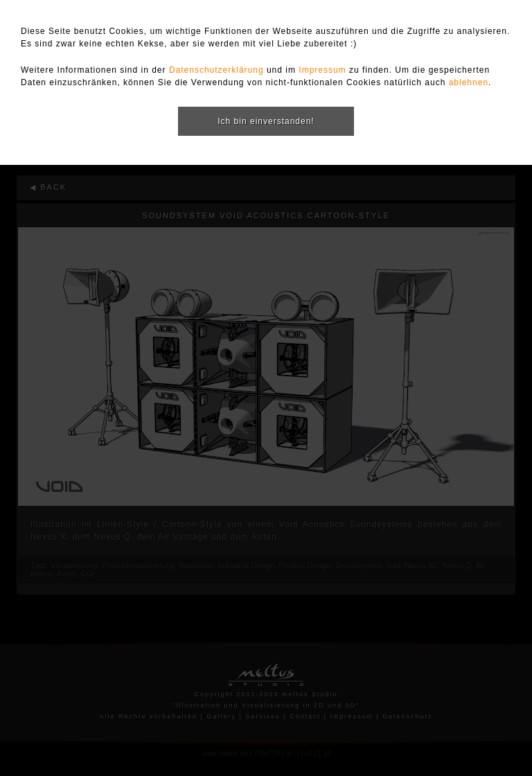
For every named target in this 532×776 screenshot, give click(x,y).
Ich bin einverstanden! (266, 121)
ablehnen (469, 82)
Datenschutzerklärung (216, 70)
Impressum (322, 70)
